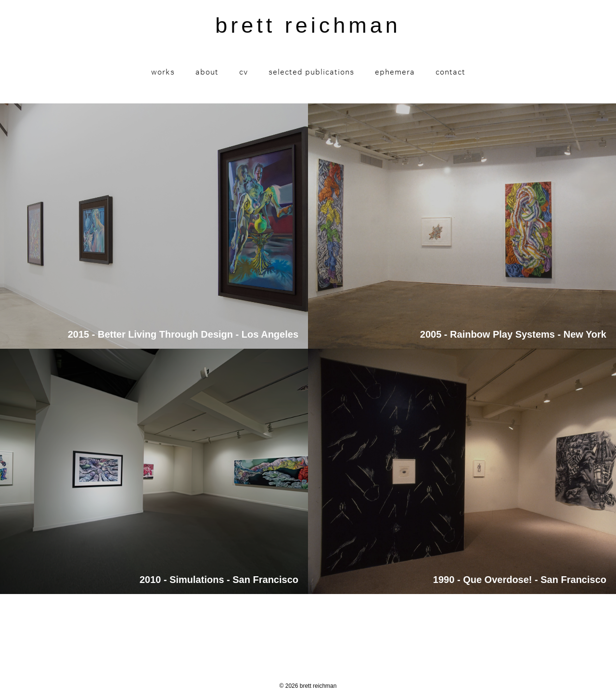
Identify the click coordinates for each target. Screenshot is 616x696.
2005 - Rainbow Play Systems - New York (513, 334)
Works (163, 72)
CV (244, 72)
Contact (450, 72)
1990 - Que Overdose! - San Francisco (520, 580)
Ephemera (395, 72)
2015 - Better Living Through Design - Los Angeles (183, 334)
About (207, 72)
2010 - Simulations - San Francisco (219, 580)
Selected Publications (311, 72)
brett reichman (308, 25)
